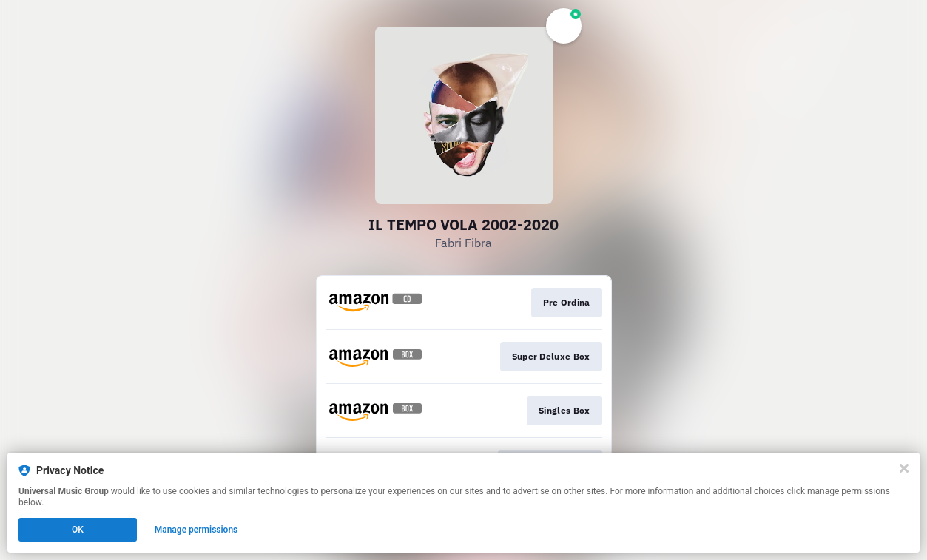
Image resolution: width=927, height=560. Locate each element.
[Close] (904, 468)
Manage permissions (196, 530)
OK (78, 530)
